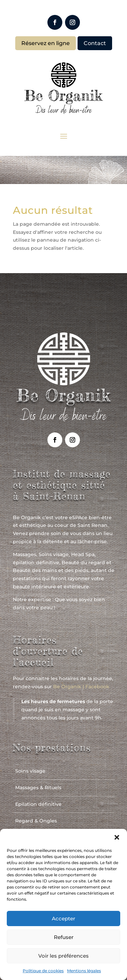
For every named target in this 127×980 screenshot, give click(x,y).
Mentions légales (84, 971)
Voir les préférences (63, 956)
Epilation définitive (38, 804)
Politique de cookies (43, 971)
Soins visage (30, 771)
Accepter (63, 918)
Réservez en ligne (46, 43)
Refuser (64, 937)
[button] (117, 837)
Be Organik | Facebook (81, 687)
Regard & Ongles (36, 821)
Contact (95, 43)
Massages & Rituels (38, 788)
